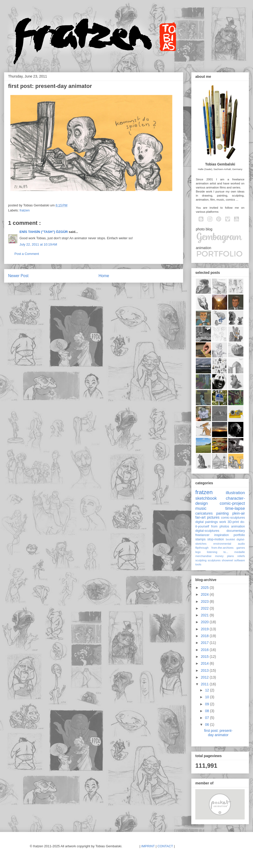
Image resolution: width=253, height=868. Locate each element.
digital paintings (207, 522)
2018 (205, 636)
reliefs (241, 556)
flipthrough (202, 548)
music (201, 508)
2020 (205, 622)
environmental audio (229, 544)
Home (104, 276)
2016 (205, 650)
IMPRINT (148, 846)
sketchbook (206, 498)
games (241, 548)
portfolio (239, 535)
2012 (205, 677)
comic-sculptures (233, 518)
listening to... (218, 552)
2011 (205, 684)
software (240, 560)
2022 (205, 608)
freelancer (202, 535)
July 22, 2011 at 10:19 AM (38, 244)
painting (223, 513)
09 (207, 704)
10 (207, 697)
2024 (205, 594)
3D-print (233, 522)
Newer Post (18, 276)
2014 (205, 663)
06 (207, 725)
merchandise (203, 556)
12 (207, 690)
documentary (236, 531)
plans (231, 556)
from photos (220, 526)
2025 (205, 588)
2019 (205, 629)
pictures (213, 517)
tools (198, 564)
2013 (205, 670)
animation (238, 526)
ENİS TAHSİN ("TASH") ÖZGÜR (44, 232)
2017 (205, 643)
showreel (227, 560)
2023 (205, 601)
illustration (235, 493)
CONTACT (165, 846)
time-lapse (235, 508)
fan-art (200, 517)
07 (207, 718)
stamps (201, 539)
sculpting (201, 560)
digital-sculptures (207, 531)
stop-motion (216, 539)
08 (207, 711)
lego (198, 552)
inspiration (222, 535)
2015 (205, 657)
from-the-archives (223, 548)
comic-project (232, 503)
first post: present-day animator (218, 733)
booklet (230, 539)
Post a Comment (27, 254)
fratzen (25, 210)
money (219, 556)
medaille (240, 552)
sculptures (214, 560)
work (223, 522)
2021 (205, 615)
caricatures (204, 513)
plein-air (239, 513)
